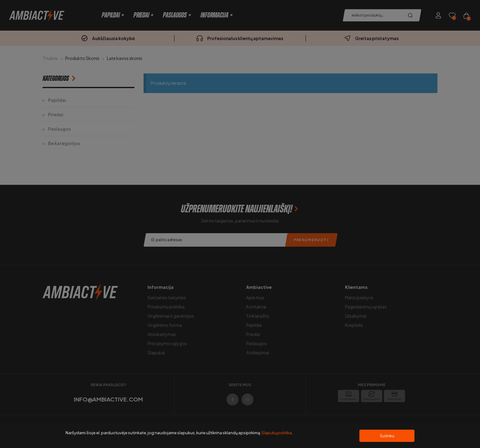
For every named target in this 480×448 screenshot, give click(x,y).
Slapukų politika (277, 433)
